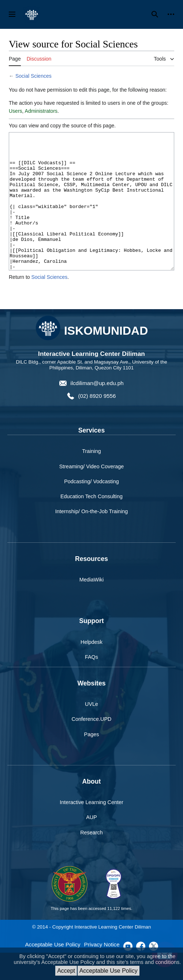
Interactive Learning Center (91, 830)
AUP (91, 845)
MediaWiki (91, 607)
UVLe (91, 731)
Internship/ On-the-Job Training (91, 539)
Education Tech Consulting (91, 524)
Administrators (41, 111)
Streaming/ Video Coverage (92, 494)
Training (91, 479)
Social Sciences (33, 76)
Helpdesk (91, 669)
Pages (92, 762)
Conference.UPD (92, 746)
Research (91, 860)
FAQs (91, 684)
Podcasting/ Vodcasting (91, 509)
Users (16, 111)
